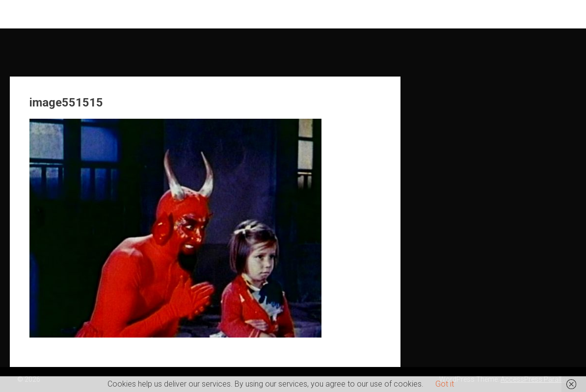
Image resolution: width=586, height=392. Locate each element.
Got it (445, 384)
